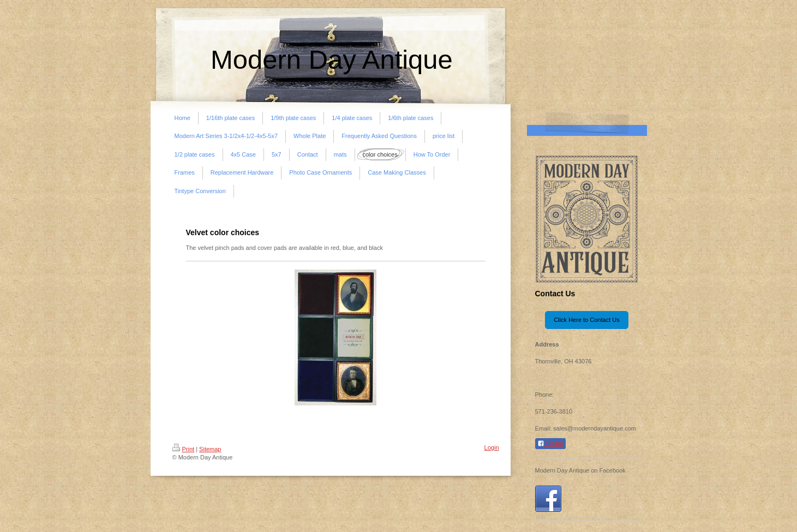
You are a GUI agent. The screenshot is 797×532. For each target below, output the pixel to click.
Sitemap (210, 449)
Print (184, 449)
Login (492, 447)
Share (550, 444)
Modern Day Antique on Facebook (580, 470)
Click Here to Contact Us (586, 320)
